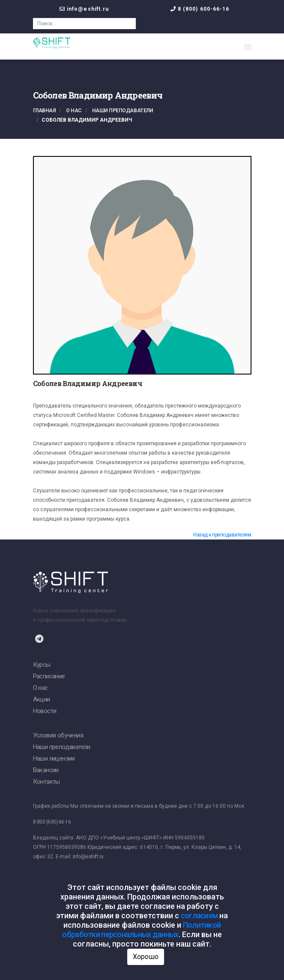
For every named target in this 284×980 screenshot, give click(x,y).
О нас (74, 111)
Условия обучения (58, 735)
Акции (42, 699)
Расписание (49, 676)
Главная (45, 111)
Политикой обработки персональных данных (141, 930)
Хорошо (146, 957)
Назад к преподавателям (222, 535)
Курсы (42, 665)
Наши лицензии (54, 758)
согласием (199, 916)
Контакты (46, 782)
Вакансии (46, 770)
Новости (45, 711)
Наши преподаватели (123, 111)
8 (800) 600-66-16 (204, 9)
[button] (248, 47)
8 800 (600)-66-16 (52, 822)
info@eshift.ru (88, 9)
